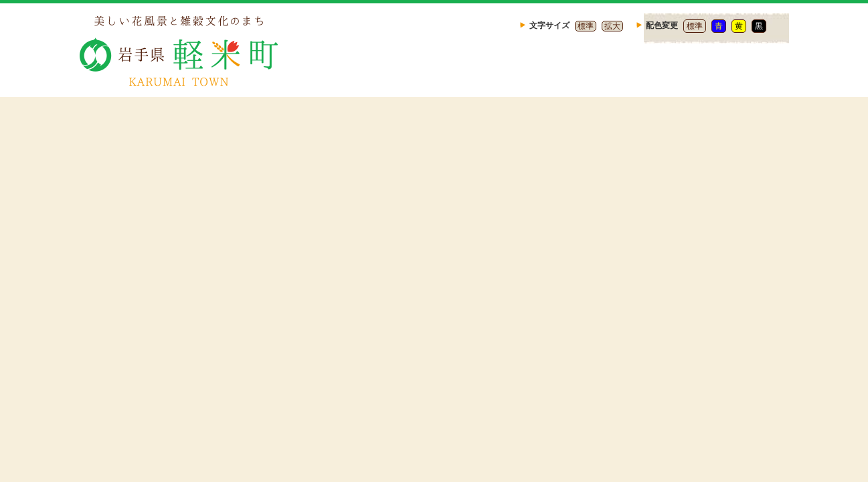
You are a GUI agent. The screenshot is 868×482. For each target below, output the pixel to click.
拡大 (612, 26)
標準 (586, 26)
